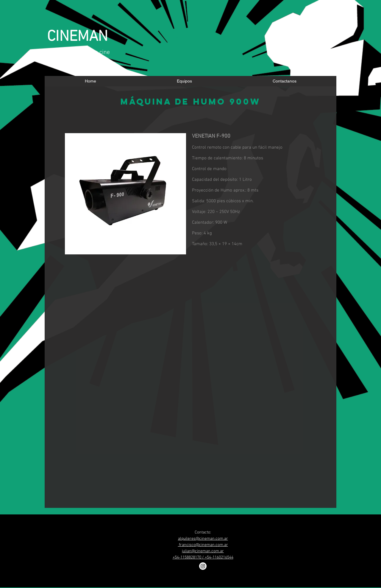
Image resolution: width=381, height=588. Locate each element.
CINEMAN (77, 37)
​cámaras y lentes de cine (78, 52)
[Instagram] (203, 566)
